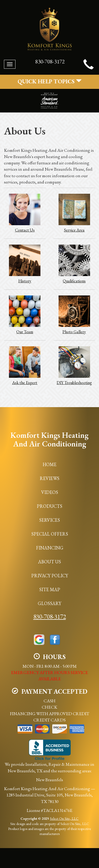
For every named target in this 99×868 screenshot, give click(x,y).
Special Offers (50, 534)
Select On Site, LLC (64, 818)
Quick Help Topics (50, 81)
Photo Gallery (74, 315)
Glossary (49, 603)
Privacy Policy (50, 576)
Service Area (74, 213)
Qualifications (74, 264)
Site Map (50, 589)
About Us (49, 562)
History (25, 264)
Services (49, 520)
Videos (50, 492)
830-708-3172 (50, 616)
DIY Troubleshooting (74, 366)
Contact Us (25, 213)
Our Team (25, 315)
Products (49, 506)
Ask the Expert (25, 366)
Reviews (49, 478)
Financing (50, 548)
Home (49, 464)
